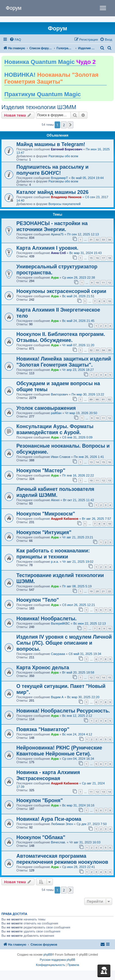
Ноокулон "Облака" (41, 837)
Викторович (59, 394)
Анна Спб (58, 253)
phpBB (48, 955)
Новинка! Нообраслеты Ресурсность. (63, 711)
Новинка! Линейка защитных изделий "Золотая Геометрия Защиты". (64, 362)
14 (97, 462)
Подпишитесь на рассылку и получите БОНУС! (52, 170)
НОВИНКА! (51, 78)
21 (103, 591)
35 (110, 350)
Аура (55, 278)
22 (110, 591)
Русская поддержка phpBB (57, 960)
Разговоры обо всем (63, 156)
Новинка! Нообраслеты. (46, 619)
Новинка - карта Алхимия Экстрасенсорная (48, 775)
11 (103, 283)
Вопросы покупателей (64, 204)
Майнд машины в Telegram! (51, 144)
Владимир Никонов (66, 197)
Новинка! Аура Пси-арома (49, 819)
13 (91, 462)
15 (91, 258)
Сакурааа (58, 654)
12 (110, 283)
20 (97, 591)
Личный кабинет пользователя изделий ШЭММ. (55, 492)
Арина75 (57, 234)
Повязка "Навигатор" (43, 729)
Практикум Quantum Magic (43, 94)
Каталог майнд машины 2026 (52, 192)
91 (103, 399)
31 (91, 240)
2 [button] (64, 125)
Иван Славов (61, 457)
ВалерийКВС (60, 623)
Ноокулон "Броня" (40, 800)
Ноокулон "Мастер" (41, 471)
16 (97, 258)
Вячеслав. (58, 842)
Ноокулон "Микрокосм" (46, 514)
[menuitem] (15, 40)
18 (110, 258)
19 (91, 591)
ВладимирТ (59, 178)
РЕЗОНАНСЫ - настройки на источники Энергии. (52, 226)
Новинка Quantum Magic (50, 62)
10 (97, 283)
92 (110, 399)
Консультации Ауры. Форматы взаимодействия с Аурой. (55, 429)
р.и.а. (55, 562)
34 (110, 240)
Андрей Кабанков (65, 519)
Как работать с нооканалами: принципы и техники (53, 554)
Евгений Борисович (67, 149)
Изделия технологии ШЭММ (39, 107)
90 (97, 399)
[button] (70, 125)
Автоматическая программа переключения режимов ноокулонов (62, 859)
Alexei (55, 500)
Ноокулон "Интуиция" (44, 532)
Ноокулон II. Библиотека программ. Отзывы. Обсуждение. (61, 337)
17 (103, 258)
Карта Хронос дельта (43, 668)
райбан (56, 413)
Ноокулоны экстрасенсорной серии (61, 291)
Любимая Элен (62, 824)
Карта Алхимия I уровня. (47, 248)
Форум (14, 8)
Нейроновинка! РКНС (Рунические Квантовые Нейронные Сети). (59, 751)
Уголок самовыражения (46, 408)
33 (103, 240)
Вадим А (57, 697)
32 (97, 240)
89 (91, 399)
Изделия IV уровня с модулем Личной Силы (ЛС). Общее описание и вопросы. (64, 643)
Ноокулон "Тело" (38, 600)
